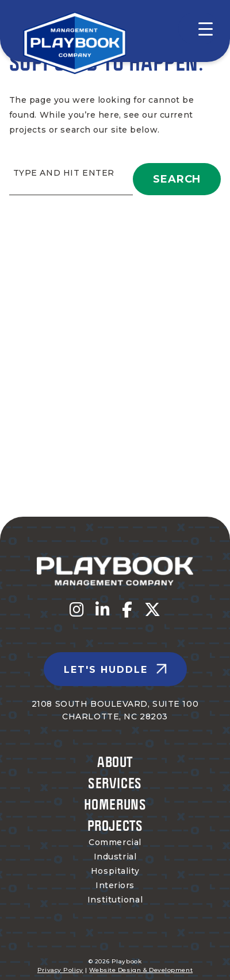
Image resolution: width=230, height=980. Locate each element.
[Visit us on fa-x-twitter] (153, 610)
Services (115, 783)
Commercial (115, 842)
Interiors (115, 885)
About (115, 762)
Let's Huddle (106, 670)
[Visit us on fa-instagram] (77, 610)
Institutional (115, 900)
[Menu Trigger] (198, 28)
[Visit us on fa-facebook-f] (127, 610)
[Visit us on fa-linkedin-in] (103, 610)
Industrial (115, 857)
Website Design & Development (141, 970)
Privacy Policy (60, 970)
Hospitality (115, 871)
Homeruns (115, 804)
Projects (115, 825)
